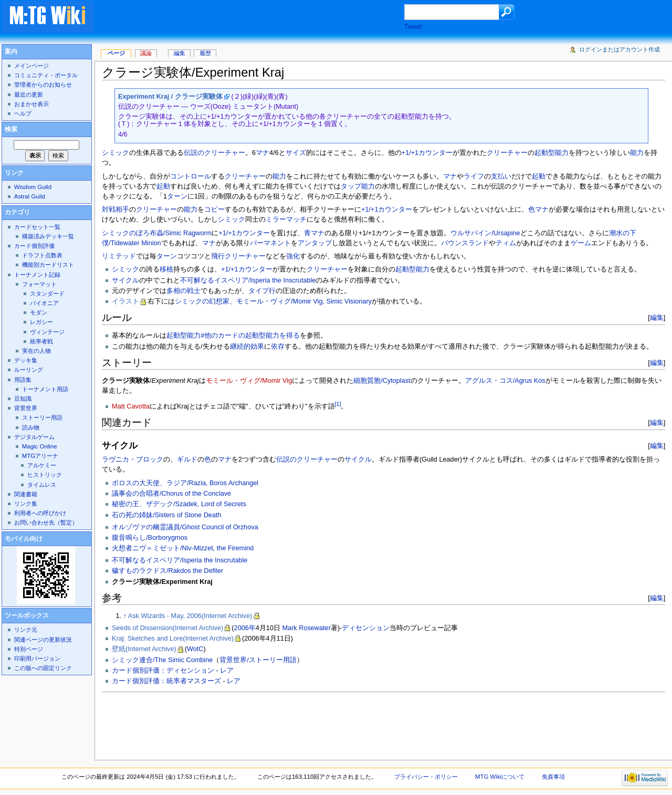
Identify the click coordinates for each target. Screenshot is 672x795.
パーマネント (270, 243)
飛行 (218, 256)
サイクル (125, 280)
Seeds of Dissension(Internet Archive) (167, 628)
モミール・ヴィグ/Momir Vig (249, 381)
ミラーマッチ (286, 219)
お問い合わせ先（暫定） (46, 522)
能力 (637, 153)
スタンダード (47, 294)
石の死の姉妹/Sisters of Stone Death (166, 515)
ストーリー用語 (42, 417)
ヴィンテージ (47, 332)
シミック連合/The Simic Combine (162, 660)
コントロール (191, 176)
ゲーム (581, 243)
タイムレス (42, 485)
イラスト (125, 301)
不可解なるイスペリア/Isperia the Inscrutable (248, 280)
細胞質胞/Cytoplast (382, 381)
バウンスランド (465, 243)
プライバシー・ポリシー (426, 777)
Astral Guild (30, 196)
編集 (657, 317)
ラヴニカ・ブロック (133, 459)
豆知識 (23, 399)
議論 (146, 53)
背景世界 (26, 408)
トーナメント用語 (45, 389)
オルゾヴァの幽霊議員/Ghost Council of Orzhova (185, 527)
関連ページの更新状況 (43, 640)
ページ (116, 53)
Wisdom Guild (33, 187)
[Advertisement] (259, 18)
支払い (501, 176)
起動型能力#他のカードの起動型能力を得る (233, 336)
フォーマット (39, 284)
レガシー (41, 322)
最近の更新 (29, 95)
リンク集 (26, 504)
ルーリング (29, 370)
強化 (293, 256)
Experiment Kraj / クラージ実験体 (170, 97)
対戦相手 (115, 210)
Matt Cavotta (131, 406)
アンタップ (315, 243)
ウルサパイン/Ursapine (485, 233)
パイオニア (44, 303)
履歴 (205, 53)
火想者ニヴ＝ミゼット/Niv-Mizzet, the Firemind (183, 548)
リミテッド (119, 256)
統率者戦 (41, 341)
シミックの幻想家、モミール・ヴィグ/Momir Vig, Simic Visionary (273, 301)
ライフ (474, 176)
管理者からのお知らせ (43, 85)
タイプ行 (262, 291)
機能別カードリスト (48, 265)
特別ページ (29, 649)
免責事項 (553, 777)
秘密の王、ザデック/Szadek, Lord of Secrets (179, 504)
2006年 (245, 628)
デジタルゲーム (34, 437)
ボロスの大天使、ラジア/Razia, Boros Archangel (185, 483)
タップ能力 (358, 186)
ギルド (187, 459)
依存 (278, 347)
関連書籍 (26, 494)
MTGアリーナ (40, 456)
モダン (39, 312)
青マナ (314, 233)
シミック (115, 153)
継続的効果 (247, 347)
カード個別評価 (34, 246)
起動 (539, 176)
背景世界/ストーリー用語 (258, 660)
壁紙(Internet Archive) (144, 649)
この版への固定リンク (43, 668)
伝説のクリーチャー (214, 153)
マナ (262, 153)
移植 (166, 269)
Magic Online (40, 446)
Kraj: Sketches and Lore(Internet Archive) (173, 639)
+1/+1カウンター (427, 153)
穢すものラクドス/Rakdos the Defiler (167, 571)
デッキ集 (26, 360)
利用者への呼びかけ (40, 513)
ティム (506, 243)
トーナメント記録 (37, 275)
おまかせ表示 (31, 104)
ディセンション (366, 628)
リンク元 (26, 630)
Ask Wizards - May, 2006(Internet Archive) (190, 616)
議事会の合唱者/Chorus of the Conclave (171, 494)
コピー (214, 210)
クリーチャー (507, 153)
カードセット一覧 (37, 227)
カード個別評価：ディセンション (163, 671)
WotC (195, 649)
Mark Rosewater (307, 628)
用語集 (23, 380)
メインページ (31, 66)
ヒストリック (45, 475)
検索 (11, 129)
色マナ (538, 210)
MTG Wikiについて (500, 777)
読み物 (31, 427)
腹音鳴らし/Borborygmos (150, 538)
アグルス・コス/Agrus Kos (505, 381)
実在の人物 (36, 351)
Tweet (413, 27)
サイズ (296, 153)
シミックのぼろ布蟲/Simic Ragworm (157, 233)
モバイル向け (24, 539)
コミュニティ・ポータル (46, 75)
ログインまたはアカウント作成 (619, 49)
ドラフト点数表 (42, 255)
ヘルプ (23, 113)
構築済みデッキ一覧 (48, 236)
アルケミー (42, 465)
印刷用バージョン (37, 658)
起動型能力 (552, 153)
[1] (338, 404)
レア (227, 671)
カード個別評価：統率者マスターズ (166, 681)
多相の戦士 (183, 291)
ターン (177, 196)
